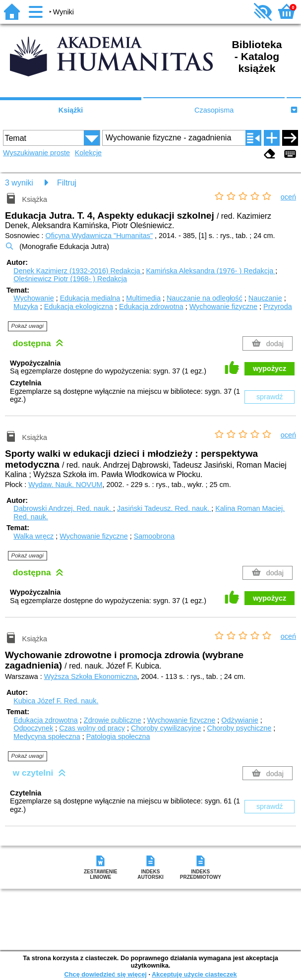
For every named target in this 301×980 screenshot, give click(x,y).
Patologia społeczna (118, 736)
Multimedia (143, 298)
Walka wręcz (33, 536)
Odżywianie (240, 720)
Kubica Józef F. (56, 701)
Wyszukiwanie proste (36, 153)
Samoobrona (154, 536)
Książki (71, 110)
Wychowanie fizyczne (223, 306)
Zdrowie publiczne (113, 720)
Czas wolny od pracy (92, 728)
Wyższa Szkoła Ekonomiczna (91, 676)
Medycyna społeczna (47, 736)
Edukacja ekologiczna (79, 306)
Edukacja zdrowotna (151, 306)
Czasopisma (214, 110)
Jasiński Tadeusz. (164, 508)
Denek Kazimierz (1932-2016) (78, 271)
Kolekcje (88, 153)
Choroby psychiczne (240, 728)
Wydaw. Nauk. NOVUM (65, 485)
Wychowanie (33, 298)
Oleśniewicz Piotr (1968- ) (70, 279)
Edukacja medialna (90, 298)
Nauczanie (265, 298)
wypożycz (270, 368)
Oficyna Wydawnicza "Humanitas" (99, 236)
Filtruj (67, 183)
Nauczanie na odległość (205, 298)
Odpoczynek (33, 728)
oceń (288, 197)
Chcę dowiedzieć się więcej (105, 974)
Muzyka (26, 306)
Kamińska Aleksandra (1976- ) (211, 271)
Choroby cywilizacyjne (166, 728)
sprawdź (270, 397)
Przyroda (278, 306)
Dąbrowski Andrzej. (63, 508)
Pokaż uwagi (28, 326)
